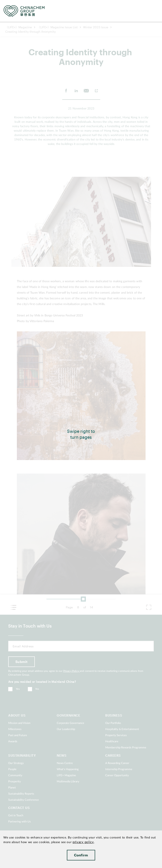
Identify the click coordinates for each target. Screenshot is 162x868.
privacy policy (83, 842)
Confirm (81, 855)
